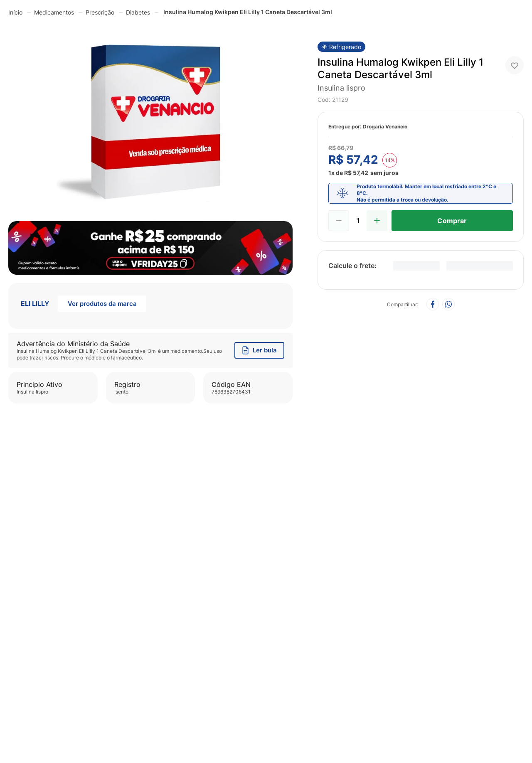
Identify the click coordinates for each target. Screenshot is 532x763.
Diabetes (138, 12)
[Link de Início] (15, 12)
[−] (339, 221)
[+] (377, 221)
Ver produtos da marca (102, 304)
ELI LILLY (35, 303)
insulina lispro (341, 88)
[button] (150, 121)
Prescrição (100, 12)
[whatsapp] (448, 305)
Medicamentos (54, 12)
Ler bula (260, 350)
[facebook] (433, 305)
